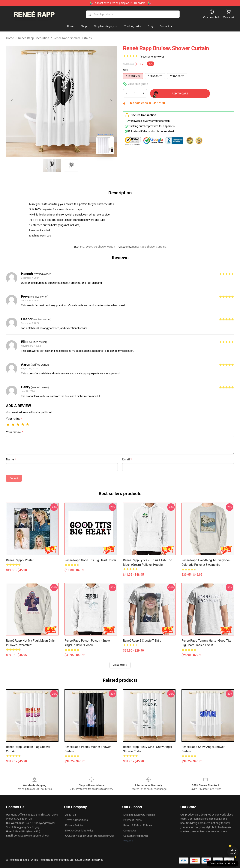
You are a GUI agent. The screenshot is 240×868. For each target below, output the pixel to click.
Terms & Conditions (76, 820)
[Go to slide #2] (71, 166)
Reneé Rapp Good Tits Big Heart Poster (90, 560)
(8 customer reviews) (152, 57)
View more (120, 665)
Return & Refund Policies (138, 825)
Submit (14, 478)
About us (70, 815)
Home (10, 38)
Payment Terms (132, 820)
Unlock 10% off (233, 852)
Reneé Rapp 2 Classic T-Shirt (142, 641)
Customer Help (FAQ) (136, 836)
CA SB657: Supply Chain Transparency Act (90, 836)
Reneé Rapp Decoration (34, 38)
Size (126, 70)
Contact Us (130, 831)
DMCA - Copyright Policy (79, 831)
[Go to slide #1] (52, 166)
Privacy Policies (74, 825)
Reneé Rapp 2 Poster (20, 560)
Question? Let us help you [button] (223, 864)
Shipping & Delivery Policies (139, 815)
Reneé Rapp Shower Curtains (73, 38)
